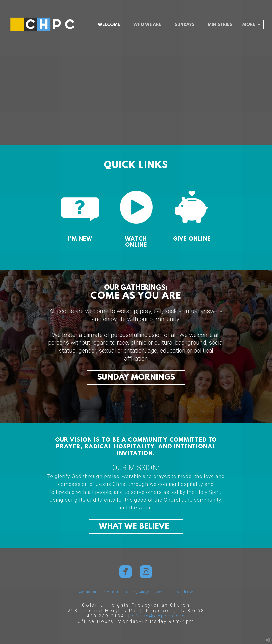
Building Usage (137, 592)
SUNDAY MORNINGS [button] (136, 378)
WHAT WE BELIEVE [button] (136, 527)
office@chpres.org (159, 616)
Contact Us (88, 592)
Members (163, 592)
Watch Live (185, 592)
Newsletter (112, 592)
